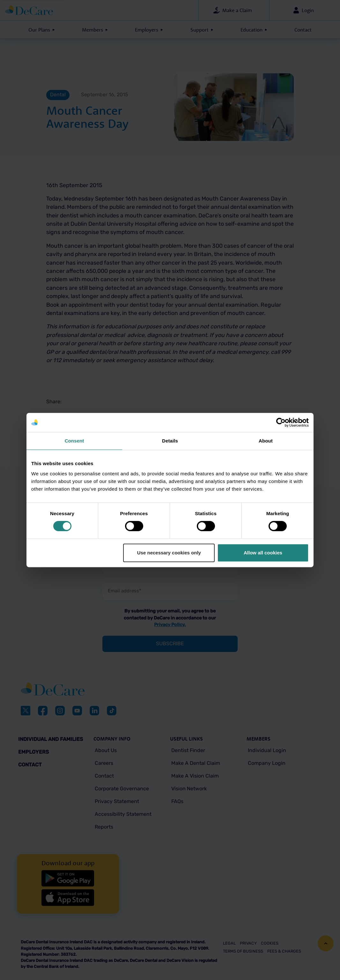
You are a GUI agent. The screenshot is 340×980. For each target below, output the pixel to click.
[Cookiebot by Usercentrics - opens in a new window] (281, 422)
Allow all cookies (263, 553)
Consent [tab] (74, 441)
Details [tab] (170, 441)
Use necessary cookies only (169, 553)
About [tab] (266, 441)
